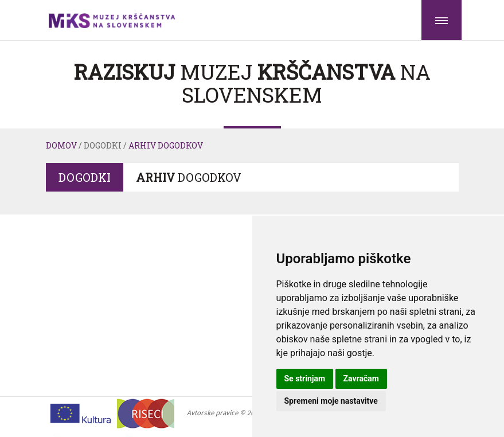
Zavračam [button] (361, 379)
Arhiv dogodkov (166, 145)
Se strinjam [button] (305, 379)
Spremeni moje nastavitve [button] (331, 401)
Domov (61, 145)
